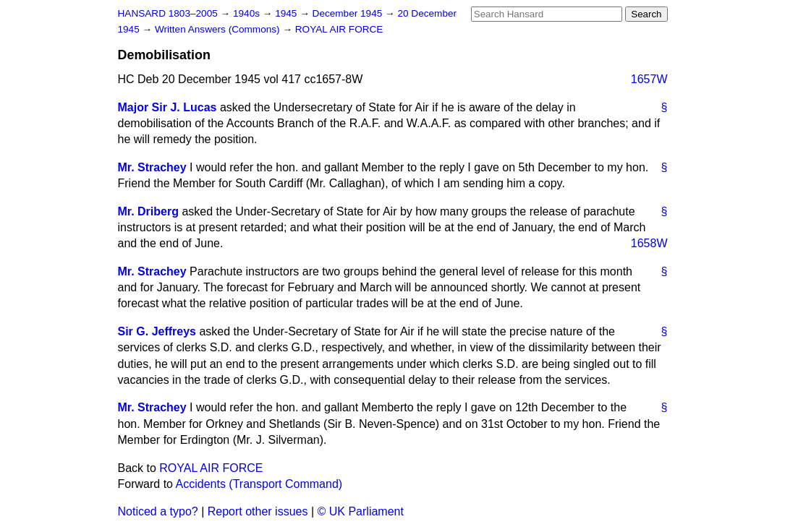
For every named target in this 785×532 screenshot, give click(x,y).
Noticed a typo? (158, 511)
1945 (287, 13)
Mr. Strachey (152, 167)
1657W (649, 79)
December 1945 (349, 13)
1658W (649, 243)
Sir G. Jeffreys (157, 331)
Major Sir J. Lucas (167, 107)
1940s (248, 13)
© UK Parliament (361, 511)
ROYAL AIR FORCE (339, 29)
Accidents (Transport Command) (259, 484)
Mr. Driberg (148, 211)
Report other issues (258, 511)
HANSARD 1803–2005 (168, 13)
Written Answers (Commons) (219, 29)
